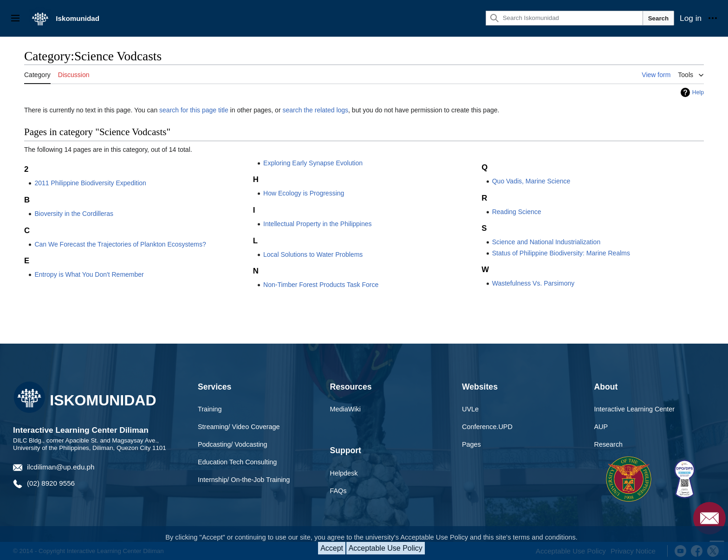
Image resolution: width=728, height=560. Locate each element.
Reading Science (517, 212)
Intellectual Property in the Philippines (317, 224)
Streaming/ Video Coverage (239, 427)
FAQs (338, 491)
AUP (601, 427)
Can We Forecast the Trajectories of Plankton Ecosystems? (120, 244)
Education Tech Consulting (237, 462)
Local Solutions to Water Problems (313, 254)
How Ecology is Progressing (304, 193)
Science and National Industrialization (546, 242)
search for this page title (194, 110)
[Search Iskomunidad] (564, 18)
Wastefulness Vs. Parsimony (533, 283)
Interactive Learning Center (635, 409)
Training (210, 409)
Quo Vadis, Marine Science (531, 181)
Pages (471, 444)
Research (609, 444)
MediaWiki (345, 409)
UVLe (470, 409)
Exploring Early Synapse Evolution (313, 163)
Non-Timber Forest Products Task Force (321, 285)
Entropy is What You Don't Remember (89, 274)
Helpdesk (344, 473)
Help (698, 92)
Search (658, 18)
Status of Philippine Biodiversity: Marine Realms (561, 253)
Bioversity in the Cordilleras (74, 214)
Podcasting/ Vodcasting (233, 444)
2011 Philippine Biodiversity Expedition (90, 183)
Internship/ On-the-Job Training (244, 480)
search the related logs (315, 110)
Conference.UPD (487, 427)
